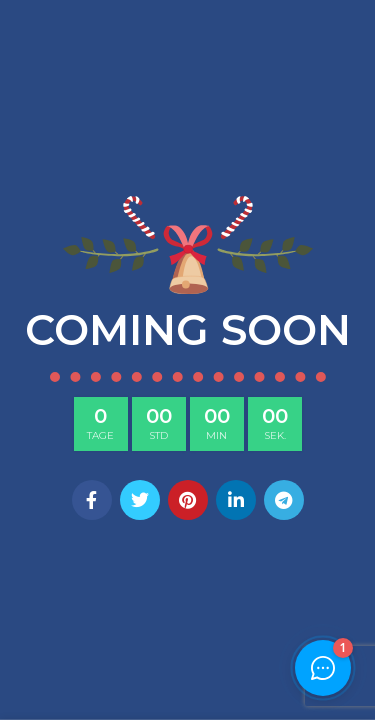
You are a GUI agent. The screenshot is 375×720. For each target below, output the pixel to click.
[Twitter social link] (140, 500)
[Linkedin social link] (236, 500)
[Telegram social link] (284, 500)
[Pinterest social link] (188, 500)
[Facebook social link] (92, 500)
